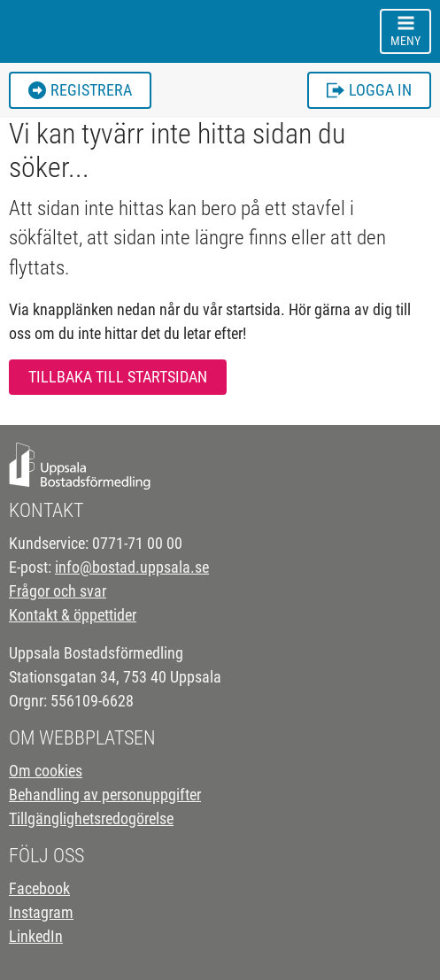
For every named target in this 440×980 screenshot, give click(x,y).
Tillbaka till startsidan (118, 377)
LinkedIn (36, 936)
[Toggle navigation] (405, 31)
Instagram (41, 912)
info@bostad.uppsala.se (132, 567)
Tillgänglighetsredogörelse (91, 818)
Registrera (80, 90)
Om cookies (46, 771)
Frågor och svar (58, 591)
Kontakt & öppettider (73, 615)
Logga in (369, 90)
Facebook (39, 888)
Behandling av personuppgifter (105, 795)
